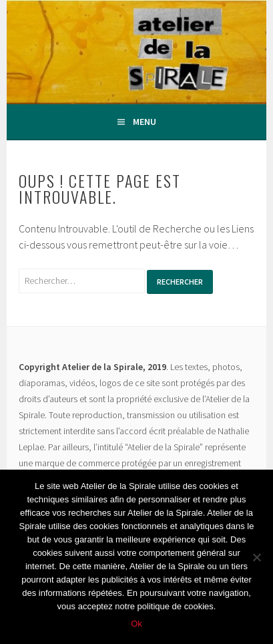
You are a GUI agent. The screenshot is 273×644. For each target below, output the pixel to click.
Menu (145, 122)
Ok (136, 624)
